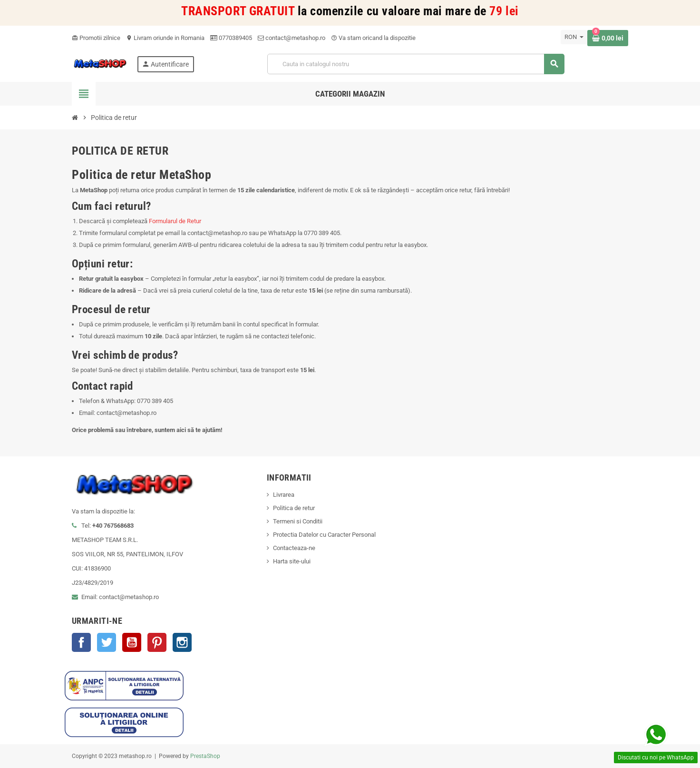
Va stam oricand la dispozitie (373, 38)
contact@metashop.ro (292, 38)
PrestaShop (205, 756)
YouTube (132, 642)
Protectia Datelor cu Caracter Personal (324, 535)
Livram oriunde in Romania (165, 38)
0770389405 (231, 38)
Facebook (81, 642)
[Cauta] (416, 64)
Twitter (107, 642)
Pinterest (157, 642)
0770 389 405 (322, 233)
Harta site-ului (292, 561)
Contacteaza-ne (294, 548)
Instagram (182, 642)
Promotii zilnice (96, 38)
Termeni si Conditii (298, 521)
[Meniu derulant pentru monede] (574, 37)
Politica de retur (294, 508)
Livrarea (284, 495)
